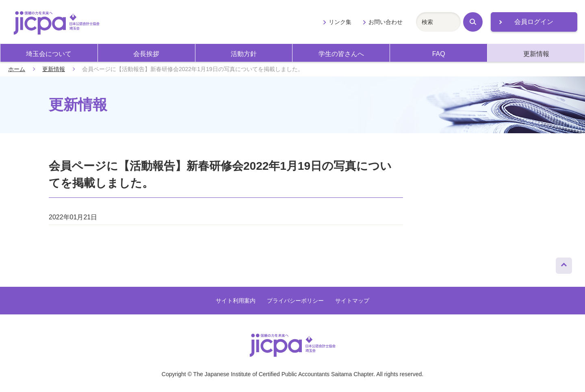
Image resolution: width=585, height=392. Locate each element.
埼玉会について (49, 54)
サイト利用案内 (236, 301)
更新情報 (536, 54)
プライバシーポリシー (295, 301)
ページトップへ (564, 264)
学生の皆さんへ (341, 54)
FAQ (439, 54)
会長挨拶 (146, 54)
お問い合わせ (386, 22)
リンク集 (340, 22)
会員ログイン (534, 22)
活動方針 (244, 54)
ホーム (17, 69)
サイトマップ (352, 301)
